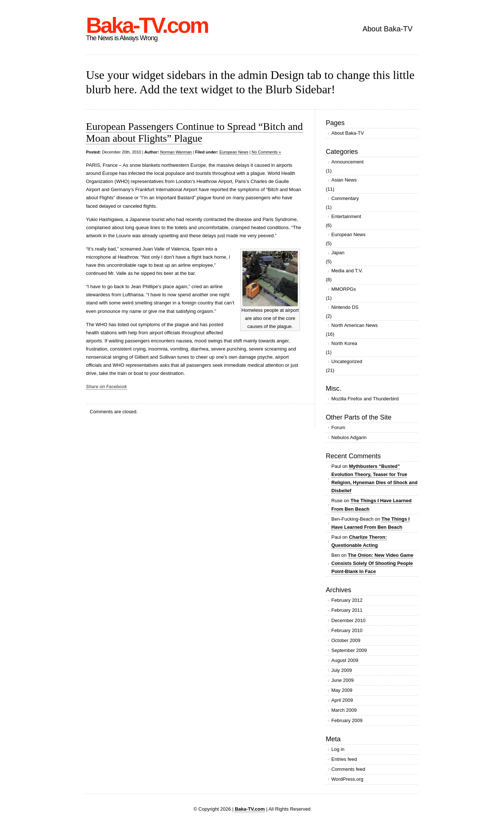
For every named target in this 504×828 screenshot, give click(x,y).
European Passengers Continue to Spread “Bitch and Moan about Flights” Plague (194, 132)
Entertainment (346, 216)
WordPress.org (347, 779)
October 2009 (346, 640)
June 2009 (343, 680)
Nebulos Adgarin (349, 437)
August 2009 (345, 660)
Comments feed (348, 769)
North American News (355, 325)
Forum (338, 427)
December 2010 (348, 620)
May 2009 (342, 690)
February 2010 (347, 630)
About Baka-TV (387, 29)
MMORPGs (344, 289)
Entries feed (344, 759)
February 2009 (347, 720)
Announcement (347, 162)
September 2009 (349, 650)
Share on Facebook (106, 387)
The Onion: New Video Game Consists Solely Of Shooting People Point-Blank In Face (372, 563)
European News (234, 152)
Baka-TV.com (147, 25)
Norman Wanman (176, 152)
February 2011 (347, 610)
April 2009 (342, 700)
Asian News (344, 180)
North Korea (344, 343)
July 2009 (342, 670)
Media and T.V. (347, 271)
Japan (338, 253)
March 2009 (344, 710)
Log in (338, 749)
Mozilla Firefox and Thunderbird (365, 399)
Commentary (345, 198)
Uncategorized (347, 361)
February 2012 (347, 600)
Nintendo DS (345, 307)
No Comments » (266, 152)
